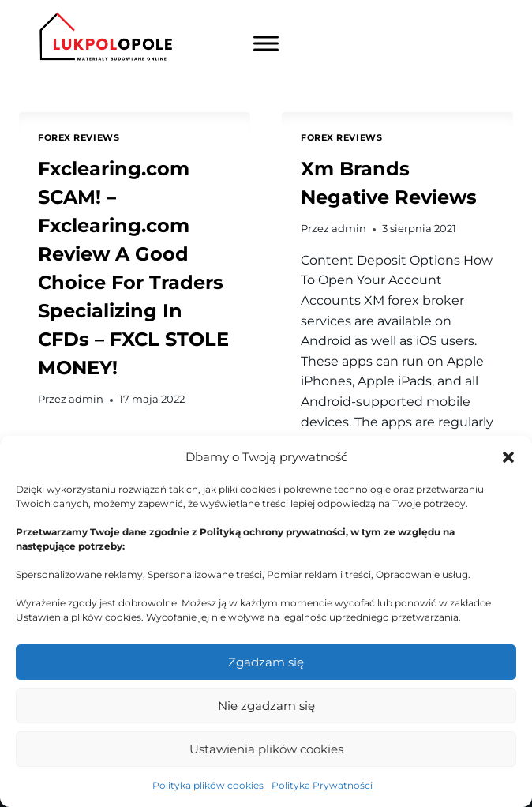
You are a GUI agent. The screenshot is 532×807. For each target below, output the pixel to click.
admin (86, 399)
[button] (508, 457)
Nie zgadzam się (266, 706)
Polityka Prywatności (322, 785)
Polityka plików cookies (208, 785)
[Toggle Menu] (266, 44)
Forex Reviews (79, 137)
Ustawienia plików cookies (266, 749)
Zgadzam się (266, 662)
